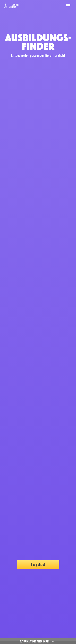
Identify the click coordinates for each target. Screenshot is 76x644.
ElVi (12, 5)
